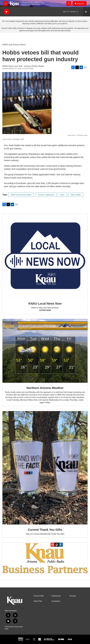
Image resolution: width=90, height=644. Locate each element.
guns (62, 195)
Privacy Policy (39, 596)
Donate (81, 4)
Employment (56, 596)
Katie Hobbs (76, 195)
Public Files (38, 601)
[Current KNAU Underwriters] (45, 558)
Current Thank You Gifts (45, 530)
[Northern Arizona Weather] (45, 351)
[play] (6, 12)
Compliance (56, 601)
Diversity (73, 596)
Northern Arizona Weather (45, 388)
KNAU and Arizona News (14, 45)
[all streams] (87, 12)
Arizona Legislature (46, 195)
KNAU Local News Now (45, 304)
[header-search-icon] (69, 4)
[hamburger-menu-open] (6, 4)
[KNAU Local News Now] (45, 256)
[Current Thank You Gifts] (45, 468)
